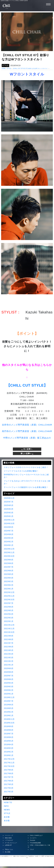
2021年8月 (9, 639)
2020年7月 (9, 676)
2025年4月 (9, 509)
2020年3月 (9, 687)
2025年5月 (9, 505)
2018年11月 (9, 719)
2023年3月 (9, 581)
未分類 (7, 817)
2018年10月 (9, 723)
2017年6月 (9, 781)
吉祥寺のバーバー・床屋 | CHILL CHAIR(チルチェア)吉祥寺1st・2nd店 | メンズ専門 (24, 856)
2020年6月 (9, 679)
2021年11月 (9, 629)
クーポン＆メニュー (11, 843)
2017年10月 (9, 766)
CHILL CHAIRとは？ (36, 835)
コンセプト (33, 838)
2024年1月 (9, 545)
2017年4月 (9, 788)
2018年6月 (9, 737)
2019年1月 (9, 716)
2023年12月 (9, 549)
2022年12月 (9, 592)
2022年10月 (9, 600)
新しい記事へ (27, 453)
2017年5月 (9, 784)
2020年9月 (9, 668)
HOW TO (8, 802)
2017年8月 (9, 774)
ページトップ (9, 835)
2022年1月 (9, 621)
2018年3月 (9, 748)
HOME (4, 68)
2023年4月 (9, 578)
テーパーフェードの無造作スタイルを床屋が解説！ (26, 487)
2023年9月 (9, 560)
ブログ (32, 849)
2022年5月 (9, 610)
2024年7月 (9, 531)
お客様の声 (8, 845)
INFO (6, 806)
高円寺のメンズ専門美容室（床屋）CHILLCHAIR (27, 431)
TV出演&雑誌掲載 (35, 843)
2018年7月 (9, 734)
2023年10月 (9, 556)
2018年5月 (9, 741)
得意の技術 (8, 838)
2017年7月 (9, 777)
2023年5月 (9, 574)
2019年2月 (9, 712)
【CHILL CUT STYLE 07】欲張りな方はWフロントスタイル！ (30, 68)
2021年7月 (9, 643)
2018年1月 (9, 755)
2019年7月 (9, 701)
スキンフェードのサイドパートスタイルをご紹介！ (26, 467)
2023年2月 (9, 585)
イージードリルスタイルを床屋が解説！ (21, 471)
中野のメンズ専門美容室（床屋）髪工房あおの (27, 438)
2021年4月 (9, 654)
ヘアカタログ (9, 840)
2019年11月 (9, 697)
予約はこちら (9, 849)
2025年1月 (9, 516)
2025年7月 (9, 502)
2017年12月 (9, 759)
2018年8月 (9, 730)
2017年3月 (9, 792)
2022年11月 (9, 596)
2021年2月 (9, 661)
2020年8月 (9, 672)
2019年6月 (9, 705)
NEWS (7, 810)
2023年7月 (9, 567)
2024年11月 (9, 520)
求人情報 (8, 852)
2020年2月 (9, 690)
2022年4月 (9, 614)
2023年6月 (9, 571)
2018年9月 (9, 726)
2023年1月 (9, 589)
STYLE (5, 66)
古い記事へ (27, 449)
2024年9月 (9, 527)
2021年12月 (9, 625)
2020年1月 (9, 694)
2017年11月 (9, 763)
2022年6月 (9, 607)
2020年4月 (9, 683)
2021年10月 (9, 632)
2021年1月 (9, 665)
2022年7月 (9, 603)
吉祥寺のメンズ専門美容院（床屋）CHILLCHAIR (27, 425)
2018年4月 (9, 745)
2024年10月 (9, 524)
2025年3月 (9, 513)
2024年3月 (9, 538)
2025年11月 (9, 498)
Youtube (33, 840)
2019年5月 (9, 708)
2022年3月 (9, 618)
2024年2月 (9, 542)
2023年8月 (9, 563)
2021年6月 (9, 647)
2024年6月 (9, 534)
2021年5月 (9, 650)
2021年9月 (9, 636)
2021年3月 (9, 658)
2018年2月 (9, 752)
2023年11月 (9, 552)
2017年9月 (9, 770)
